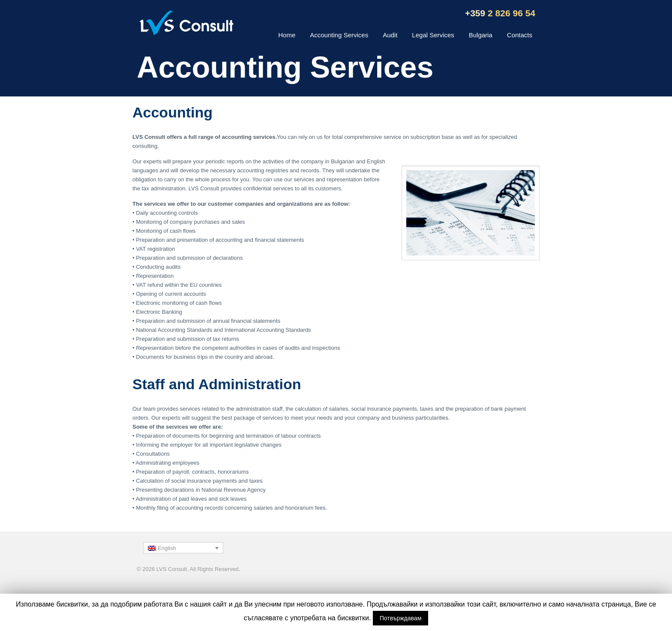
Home (287, 35)
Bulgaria (481, 35)
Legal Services (433, 35)
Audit (390, 35)
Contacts (520, 35)
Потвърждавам (400, 618)
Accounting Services (339, 35)
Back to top (529, 573)
